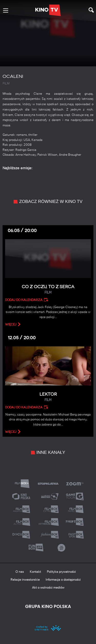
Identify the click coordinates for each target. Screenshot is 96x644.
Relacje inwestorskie (25, 580)
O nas (20, 572)
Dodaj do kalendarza (24, 300)
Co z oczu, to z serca (48, 290)
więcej (11, 324)
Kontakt (35, 572)
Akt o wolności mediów (48, 588)
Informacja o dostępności (63, 580)
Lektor (48, 397)
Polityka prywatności (61, 572)
